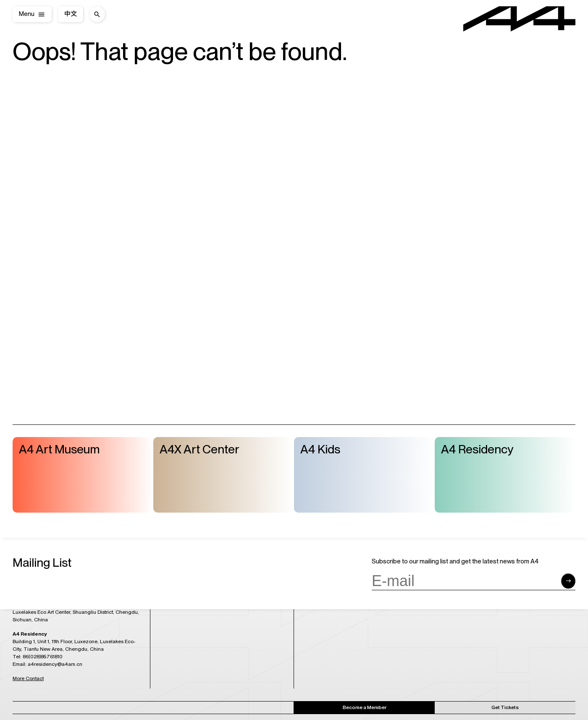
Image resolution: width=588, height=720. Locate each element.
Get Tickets (505, 707)
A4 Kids (320, 449)
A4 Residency (477, 449)
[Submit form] (568, 581)
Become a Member (365, 707)
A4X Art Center (199, 449)
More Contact (28, 678)
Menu (27, 14)
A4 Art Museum (59, 449)
